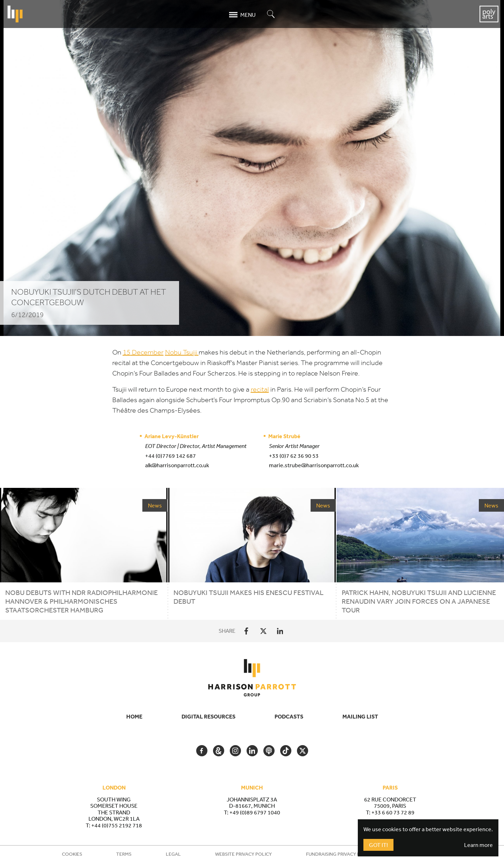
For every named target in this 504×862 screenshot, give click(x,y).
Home (134, 716)
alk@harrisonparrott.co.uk (177, 465)
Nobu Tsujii (182, 352)
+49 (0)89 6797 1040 (255, 812)
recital (260, 389)
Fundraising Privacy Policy (340, 854)
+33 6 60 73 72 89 (393, 812)
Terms (124, 854)
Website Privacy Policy (243, 854)
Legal (173, 854)
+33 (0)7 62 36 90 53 (294, 456)
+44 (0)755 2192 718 (117, 825)
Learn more (478, 845)
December (143, 352)
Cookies (72, 854)
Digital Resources (208, 716)
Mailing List (360, 716)
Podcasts (289, 716)
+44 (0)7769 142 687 (171, 456)
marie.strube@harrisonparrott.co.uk (314, 465)
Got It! (378, 845)
